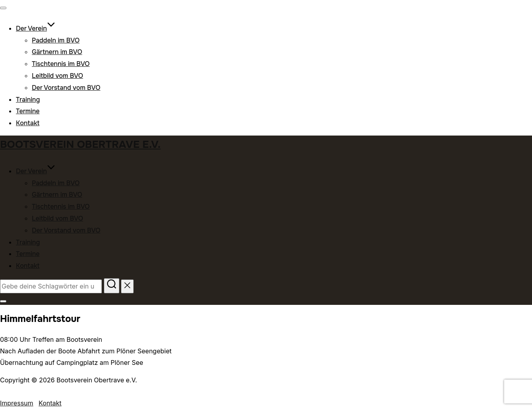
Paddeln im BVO (56, 40)
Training (28, 100)
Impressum (17, 403)
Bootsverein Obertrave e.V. (80, 144)
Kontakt (28, 123)
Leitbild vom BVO (57, 76)
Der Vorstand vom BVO (66, 88)
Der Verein (36, 28)
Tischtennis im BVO (61, 64)
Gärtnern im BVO (57, 52)
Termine (28, 111)
